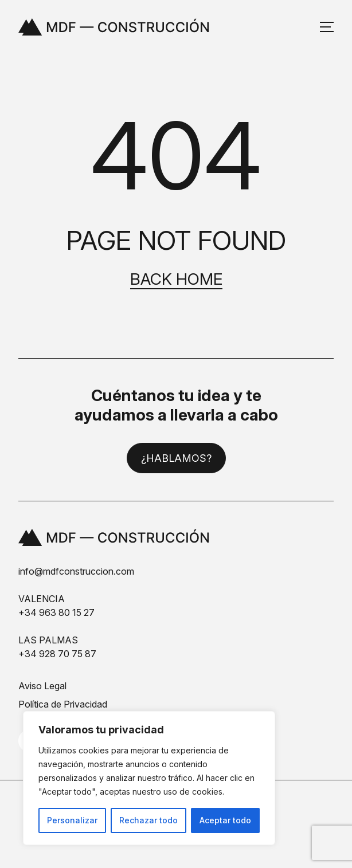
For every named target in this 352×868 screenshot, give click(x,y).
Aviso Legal (42, 686)
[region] (149, 778)
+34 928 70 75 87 (57, 654)
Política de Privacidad (63, 704)
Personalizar (72, 820)
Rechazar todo (148, 820)
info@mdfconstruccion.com (76, 571)
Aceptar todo (225, 820)
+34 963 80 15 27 (56, 612)
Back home (176, 279)
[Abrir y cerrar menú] (327, 27)
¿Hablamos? (176, 458)
